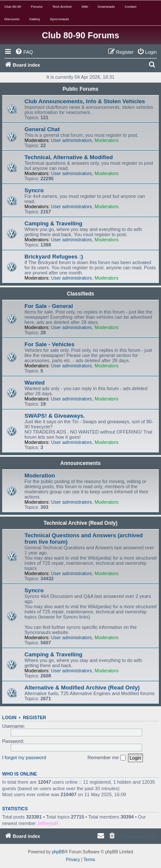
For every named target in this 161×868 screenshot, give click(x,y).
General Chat (42, 129)
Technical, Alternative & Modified (69, 157)
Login (9, 717)
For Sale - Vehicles (50, 344)
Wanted (35, 383)
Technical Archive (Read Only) (80, 523)
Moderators (106, 140)
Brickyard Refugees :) (54, 257)
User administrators (71, 140)
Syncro (34, 190)
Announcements (80, 463)
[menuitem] (24, 52)
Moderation (40, 476)
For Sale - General (49, 306)
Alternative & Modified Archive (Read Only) (82, 688)
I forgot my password (24, 757)
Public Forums (80, 89)
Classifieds (80, 294)
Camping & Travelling (53, 223)
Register (35, 717)
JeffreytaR (48, 823)
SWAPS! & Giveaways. (55, 416)
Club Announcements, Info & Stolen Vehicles (85, 101)
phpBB (58, 852)
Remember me (107, 758)
